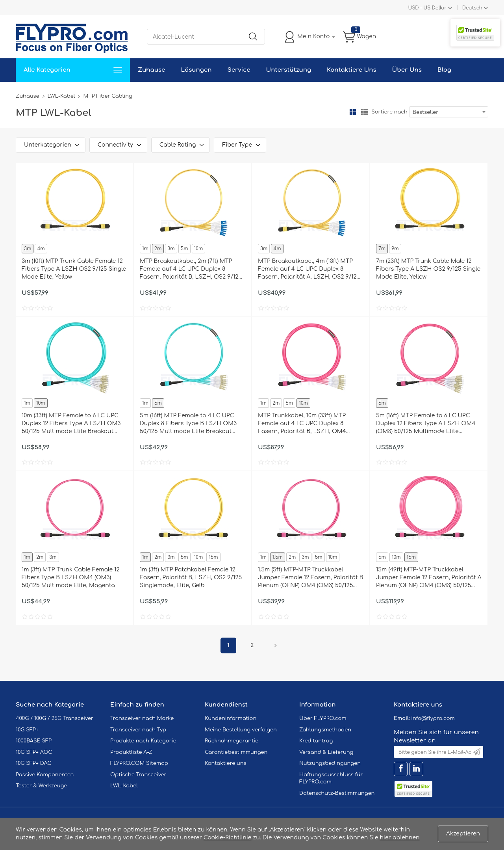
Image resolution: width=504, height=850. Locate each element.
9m (395, 249)
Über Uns (407, 70)
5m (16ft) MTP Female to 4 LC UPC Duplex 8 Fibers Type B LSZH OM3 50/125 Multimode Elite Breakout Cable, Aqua (188, 424)
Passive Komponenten (45, 775)
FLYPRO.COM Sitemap (139, 763)
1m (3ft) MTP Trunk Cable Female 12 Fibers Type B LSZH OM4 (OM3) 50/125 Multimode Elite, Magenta (71, 578)
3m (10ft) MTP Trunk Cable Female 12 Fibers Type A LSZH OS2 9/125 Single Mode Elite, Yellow (74, 269)
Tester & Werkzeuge (41, 786)
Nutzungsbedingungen (330, 763)
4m (41, 249)
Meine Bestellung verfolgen (241, 730)
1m (145, 249)
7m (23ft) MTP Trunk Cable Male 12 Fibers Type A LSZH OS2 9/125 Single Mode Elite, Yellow (428, 269)
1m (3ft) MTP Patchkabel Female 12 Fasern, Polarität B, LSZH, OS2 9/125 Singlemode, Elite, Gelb (191, 578)
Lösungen (196, 70)
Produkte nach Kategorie (143, 741)
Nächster (276, 645)
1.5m (278, 557)
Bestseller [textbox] (425, 112)
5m (184, 249)
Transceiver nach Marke (142, 718)
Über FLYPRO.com (323, 718)
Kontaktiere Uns (351, 70)
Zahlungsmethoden (325, 730)
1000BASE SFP (34, 741)
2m (158, 249)
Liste (365, 112)
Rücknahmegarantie (232, 741)
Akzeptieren (463, 834)
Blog (444, 70)
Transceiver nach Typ (138, 730)
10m (199, 249)
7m (382, 249)
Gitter (353, 112)
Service (239, 70)
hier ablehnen (399, 838)
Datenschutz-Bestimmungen (337, 793)
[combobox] (449, 112)
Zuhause (151, 70)
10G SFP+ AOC (34, 752)
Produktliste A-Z (131, 752)
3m (28, 249)
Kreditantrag (316, 741)
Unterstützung (288, 70)
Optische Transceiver (138, 775)
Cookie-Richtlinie (228, 838)
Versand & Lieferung (326, 752)
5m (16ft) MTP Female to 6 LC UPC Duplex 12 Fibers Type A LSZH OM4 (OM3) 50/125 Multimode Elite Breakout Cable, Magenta (426, 424)
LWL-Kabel (61, 96)
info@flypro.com (433, 718)
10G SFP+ (27, 730)
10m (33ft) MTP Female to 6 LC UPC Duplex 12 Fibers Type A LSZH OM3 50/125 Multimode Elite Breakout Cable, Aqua (71, 424)
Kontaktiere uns (226, 763)
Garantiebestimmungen (236, 752)
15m (213, 557)
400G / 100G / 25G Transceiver (55, 718)
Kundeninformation (231, 718)
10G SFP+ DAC (33, 763)
